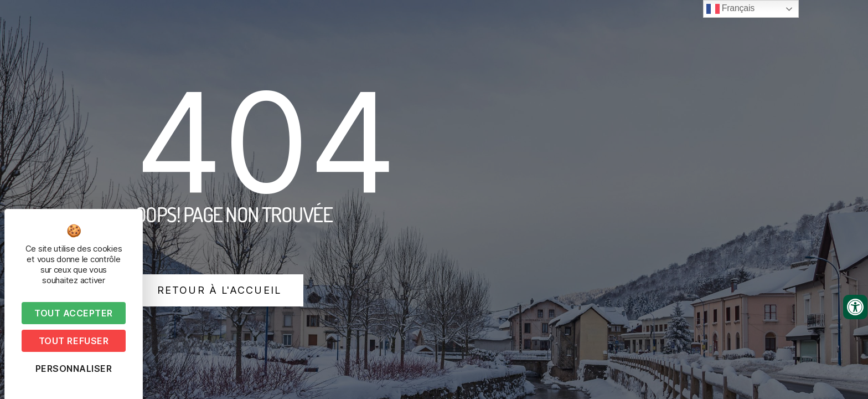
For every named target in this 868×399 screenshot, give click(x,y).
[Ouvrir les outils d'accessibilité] (855, 307)
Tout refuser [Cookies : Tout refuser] (74, 341)
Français (730, 9)
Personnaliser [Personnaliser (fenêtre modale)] (74, 369)
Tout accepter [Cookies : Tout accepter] (74, 313)
